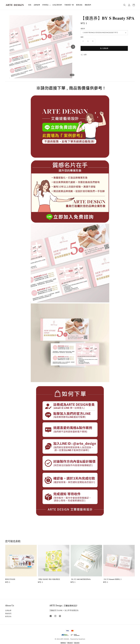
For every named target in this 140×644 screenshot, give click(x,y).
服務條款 (63, 643)
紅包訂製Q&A (57, 5)
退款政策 (77, 643)
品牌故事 (37, 5)
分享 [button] (84, 55)
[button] (125, 5)
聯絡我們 (88, 5)
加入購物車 (104, 48)
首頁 (30, 5)
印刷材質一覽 (69, 5)
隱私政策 (70, 643)
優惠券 (83, 29)
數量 (82, 37)
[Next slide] (73, 47)
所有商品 (45, 5)
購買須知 (79, 5)
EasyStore (82, 639)
